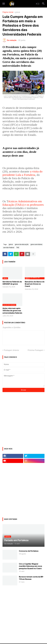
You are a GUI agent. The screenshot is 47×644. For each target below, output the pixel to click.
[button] (3, 4)
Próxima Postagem (35, 350)
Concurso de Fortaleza (29, 551)
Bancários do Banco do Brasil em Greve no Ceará (35, 284)
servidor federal (9, 247)
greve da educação (22, 244)
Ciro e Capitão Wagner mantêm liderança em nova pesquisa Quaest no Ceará (30, 566)
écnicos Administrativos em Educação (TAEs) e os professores (23, 203)
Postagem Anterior (11, 350)
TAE (18, 247)
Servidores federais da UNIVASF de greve (12, 283)
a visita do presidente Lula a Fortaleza (22, 173)
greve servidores (36, 244)
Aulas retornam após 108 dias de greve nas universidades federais (12, 310)
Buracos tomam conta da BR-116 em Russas (31, 578)
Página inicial (8, 12)
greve (18, 12)
